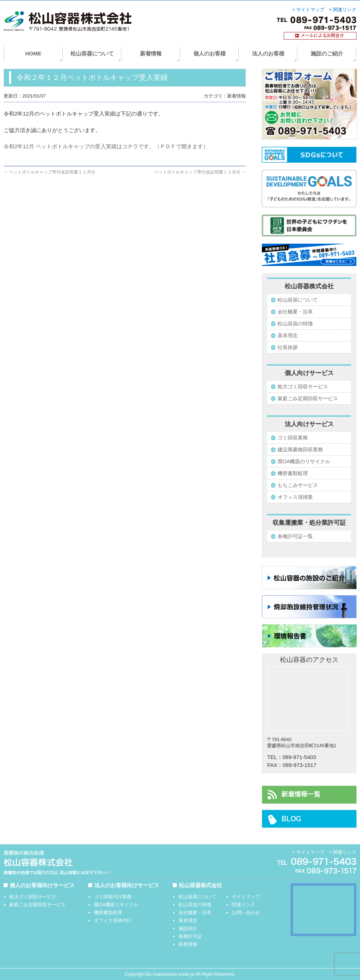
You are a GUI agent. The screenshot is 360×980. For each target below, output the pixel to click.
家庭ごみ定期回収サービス (308, 398)
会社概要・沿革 (295, 312)
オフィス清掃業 (295, 497)
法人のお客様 (268, 53)
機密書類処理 (293, 473)
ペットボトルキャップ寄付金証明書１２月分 (200, 172)
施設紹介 (188, 928)
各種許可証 (190, 936)
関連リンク (244, 905)
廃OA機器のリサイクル (304, 461)
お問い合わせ (246, 913)
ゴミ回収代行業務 (113, 897)
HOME (33, 53)
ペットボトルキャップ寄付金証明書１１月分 (49, 172)
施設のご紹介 (327, 53)
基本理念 (288, 335)
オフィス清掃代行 (113, 920)
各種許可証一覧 (295, 536)
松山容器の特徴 (295, 324)
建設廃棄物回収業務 (300, 450)
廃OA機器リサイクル (116, 905)
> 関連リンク (343, 10)
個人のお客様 (210, 53)
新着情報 (151, 53)
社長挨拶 (288, 347)
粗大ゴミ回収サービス (303, 387)
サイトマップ (246, 897)
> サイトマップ (308, 10)
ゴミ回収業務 (293, 438)
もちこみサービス (298, 485)
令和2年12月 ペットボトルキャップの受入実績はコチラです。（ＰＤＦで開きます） (106, 146)
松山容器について (92, 53)
